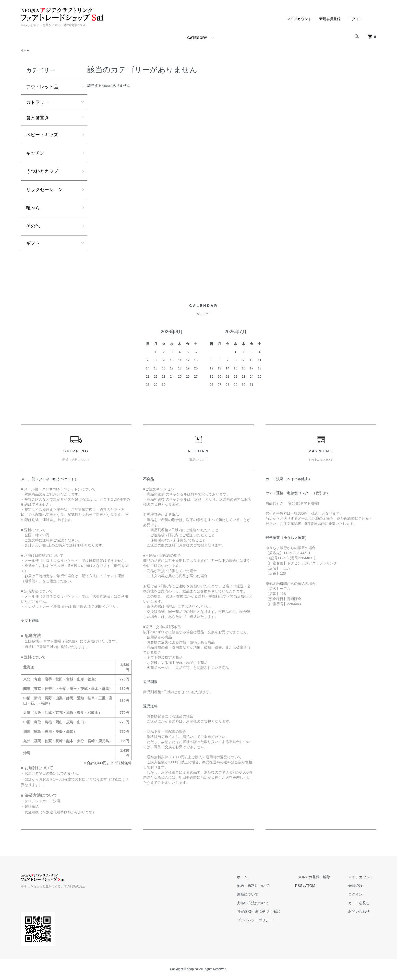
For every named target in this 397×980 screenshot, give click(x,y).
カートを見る (362, 903)
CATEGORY (197, 38)
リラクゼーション (44, 190)
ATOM (322, 886)
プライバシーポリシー (270, 921)
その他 (33, 227)
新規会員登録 (330, 19)
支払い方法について (268, 903)
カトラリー (38, 103)
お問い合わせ (362, 912)
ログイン (355, 19)
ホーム (26, 51)
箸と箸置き (38, 118)
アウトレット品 (42, 87)
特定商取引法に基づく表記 (273, 912)
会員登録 (358, 886)
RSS (311, 886)
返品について (262, 895)
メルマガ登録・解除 (323, 877)
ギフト (33, 244)
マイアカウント (299, 19)
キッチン (35, 154)
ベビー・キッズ (42, 135)
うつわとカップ (42, 172)
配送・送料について (268, 886)
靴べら (33, 208)
